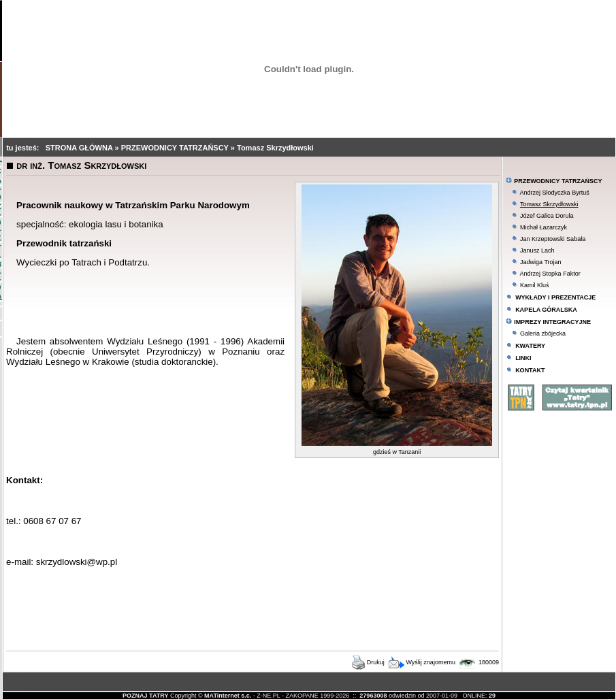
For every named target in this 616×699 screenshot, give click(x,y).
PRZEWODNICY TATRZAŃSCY (176, 148)
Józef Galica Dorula (547, 216)
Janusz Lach (537, 250)
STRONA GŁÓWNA (80, 148)
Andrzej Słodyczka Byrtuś (555, 193)
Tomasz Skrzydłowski (275, 148)
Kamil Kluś (535, 285)
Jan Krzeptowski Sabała (553, 239)
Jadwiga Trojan (541, 262)
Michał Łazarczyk (544, 227)
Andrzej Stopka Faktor (550, 274)
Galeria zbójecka (543, 334)
